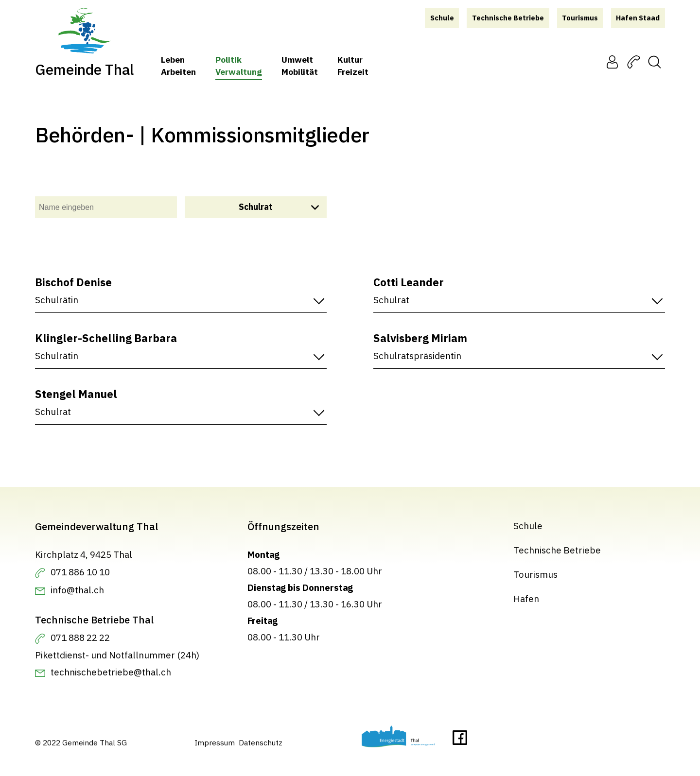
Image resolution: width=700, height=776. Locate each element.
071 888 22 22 (80, 638)
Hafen (526, 599)
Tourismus (535, 574)
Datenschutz (261, 742)
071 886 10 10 (80, 572)
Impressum (215, 742)
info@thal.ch (77, 590)
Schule (528, 526)
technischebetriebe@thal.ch (111, 672)
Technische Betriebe (557, 550)
